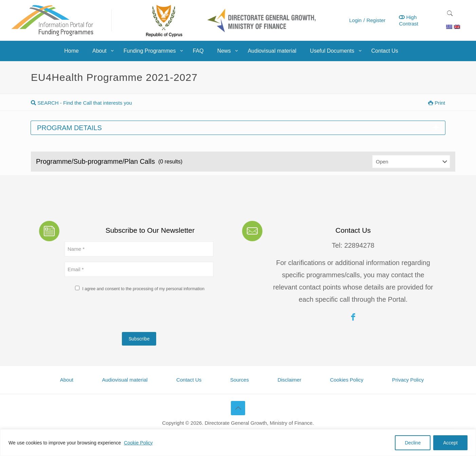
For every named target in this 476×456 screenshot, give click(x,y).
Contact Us (189, 380)
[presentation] (116, 314)
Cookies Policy (347, 380)
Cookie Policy (138, 443)
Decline (413, 443)
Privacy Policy (408, 380)
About (67, 380)
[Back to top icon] (238, 408)
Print (437, 103)
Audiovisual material (125, 380)
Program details (238, 128)
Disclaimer (289, 380)
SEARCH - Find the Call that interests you (81, 103)
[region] (238, 443)
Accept (450, 443)
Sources (240, 380)
